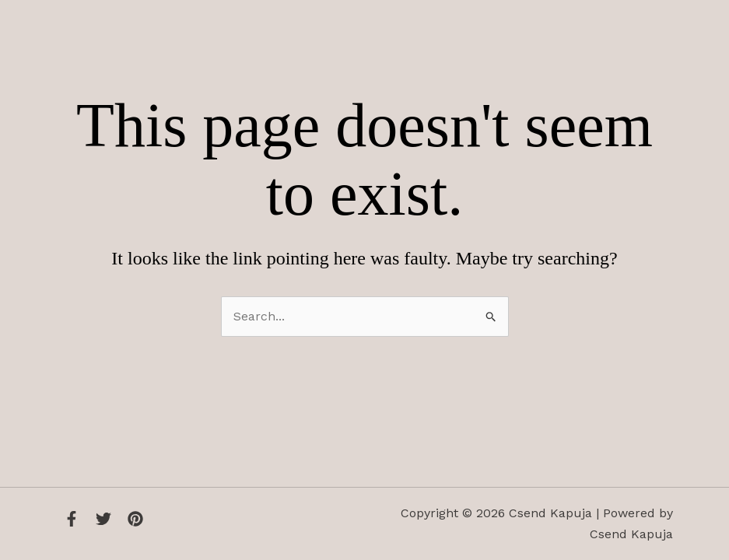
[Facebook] (72, 519)
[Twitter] (103, 519)
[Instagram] (135, 519)
